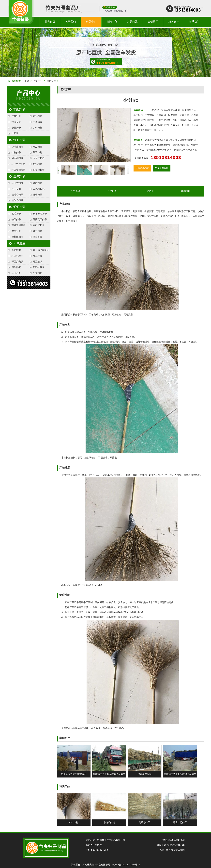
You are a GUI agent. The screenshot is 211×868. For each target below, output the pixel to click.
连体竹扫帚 (17, 200)
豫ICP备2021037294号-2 (126, 865)
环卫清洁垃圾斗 (41, 250)
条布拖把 (16, 250)
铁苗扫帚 (16, 220)
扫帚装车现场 (145, 774)
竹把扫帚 (51, 81)
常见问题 (132, 22)
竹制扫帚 (16, 153)
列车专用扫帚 (40, 214)
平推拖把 (38, 273)
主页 (27, 81)
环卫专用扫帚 (18, 170)
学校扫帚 (38, 122)
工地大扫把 (39, 189)
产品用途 (112, 191)
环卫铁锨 (38, 262)
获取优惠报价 (142, 168)
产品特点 (149, 191)
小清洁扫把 (17, 147)
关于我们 (71, 22)
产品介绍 (75, 191)
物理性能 (186, 191)
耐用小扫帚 (17, 158)
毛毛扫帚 (19, 207)
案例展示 (153, 22)
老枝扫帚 (38, 183)
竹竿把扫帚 (39, 170)
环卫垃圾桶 (17, 256)
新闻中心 (112, 22)
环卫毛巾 (16, 273)
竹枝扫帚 (16, 116)
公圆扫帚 (16, 128)
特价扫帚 (16, 122)
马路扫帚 (38, 147)
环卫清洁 (19, 243)
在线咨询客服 (162, 168)
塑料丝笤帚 (39, 267)
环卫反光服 (17, 262)
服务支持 (174, 22)
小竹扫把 (74, 823)
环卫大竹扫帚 (18, 164)
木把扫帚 (19, 109)
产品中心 (91, 22)
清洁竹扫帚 (17, 195)
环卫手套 (38, 256)
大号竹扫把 (39, 158)
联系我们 (194, 22)
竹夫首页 (50, 22)
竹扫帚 (15, 133)
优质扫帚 (16, 231)
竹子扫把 (16, 189)
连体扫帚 (19, 176)
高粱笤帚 (38, 237)
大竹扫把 (38, 128)
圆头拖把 (16, 267)
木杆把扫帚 (39, 225)
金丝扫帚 (38, 231)
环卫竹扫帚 (17, 183)
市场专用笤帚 (18, 225)
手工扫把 (38, 153)
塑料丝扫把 (17, 237)
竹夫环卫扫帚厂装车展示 (74, 774)
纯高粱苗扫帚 (40, 220)
